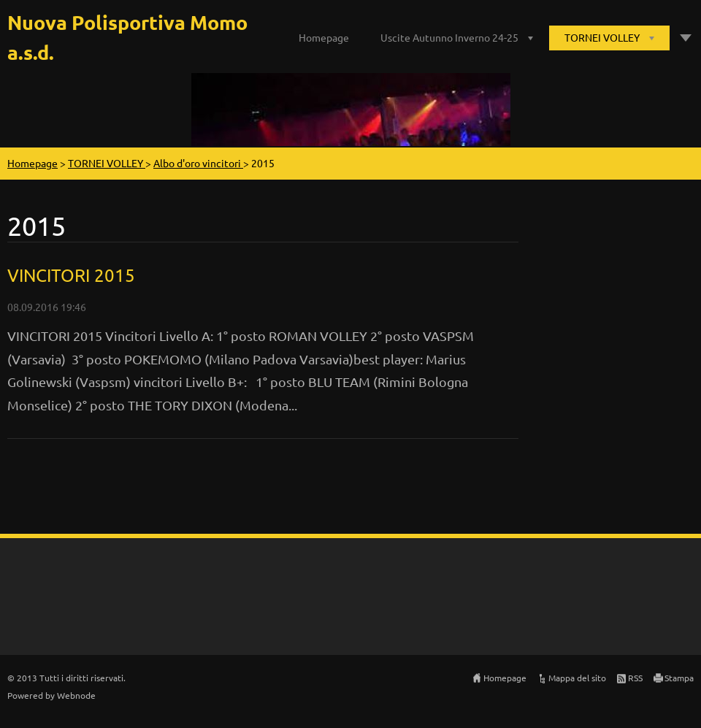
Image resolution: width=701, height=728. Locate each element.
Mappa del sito (577, 678)
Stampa (679, 678)
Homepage (324, 37)
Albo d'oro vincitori (198, 163)
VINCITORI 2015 (71, 275)
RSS (635, 678)
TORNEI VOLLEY (602, 37)
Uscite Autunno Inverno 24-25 (449, 37)
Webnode (76, 695)
